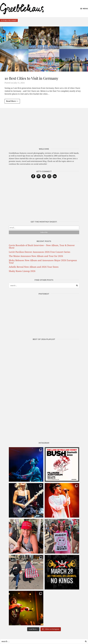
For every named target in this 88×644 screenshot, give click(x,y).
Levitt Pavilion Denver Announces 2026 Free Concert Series (40, 252)
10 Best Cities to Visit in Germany (31, 78)
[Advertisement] (44, 132)
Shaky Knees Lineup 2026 (22, 271)
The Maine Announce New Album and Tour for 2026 (36, 256)
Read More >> (12, 101)
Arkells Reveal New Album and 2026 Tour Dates (34, 267)
